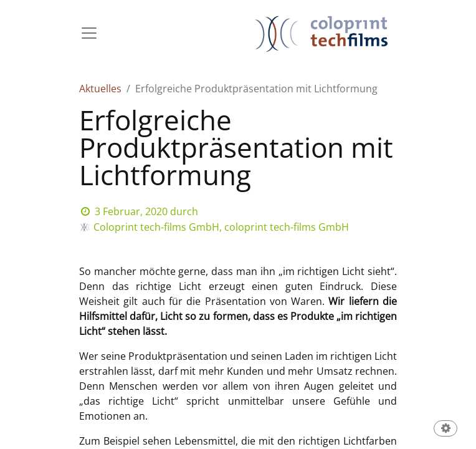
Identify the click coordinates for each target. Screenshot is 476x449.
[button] (445, 429)
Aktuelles (100, 89)
